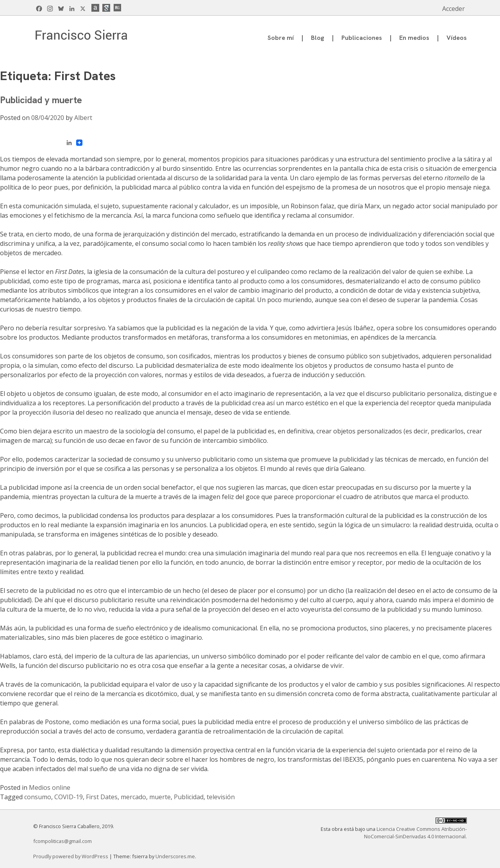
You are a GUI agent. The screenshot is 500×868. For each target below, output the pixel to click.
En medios (414, 38)
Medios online (50, 787)
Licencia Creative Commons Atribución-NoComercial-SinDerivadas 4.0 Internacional (415, 833)
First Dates (102, 797)
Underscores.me (175, 856)
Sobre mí (281, 38)
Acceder (454, 9)
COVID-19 (69, 797)
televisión (221, 797)
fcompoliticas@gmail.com (62, 841)
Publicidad (189, 797)
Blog (318, 38)
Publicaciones (362, 38)
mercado (133, 797)
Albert (83, 118)
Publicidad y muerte (41, 100)
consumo (38, 797)
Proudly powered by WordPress (71, 856)
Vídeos (457, 38)
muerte (160, 797)
